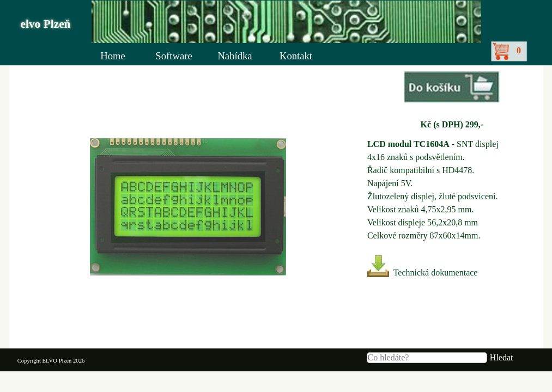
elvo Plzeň (46, 24)
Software (174, 56)
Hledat (502, 357)
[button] (452, 88)
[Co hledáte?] (427, 358)
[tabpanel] (452, 101)
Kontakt (296, 56)
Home (113, 56)
